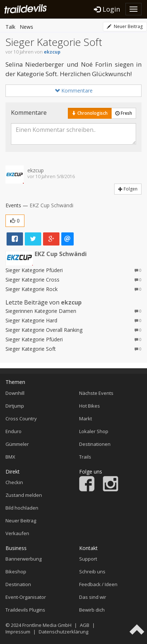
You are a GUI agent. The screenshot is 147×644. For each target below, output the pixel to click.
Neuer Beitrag (125, 26)
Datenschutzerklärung (63, 632)
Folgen (128, 189)
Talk (10, 27)
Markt (86, 419)
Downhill (15, 393)
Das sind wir (93, 597)
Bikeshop (16, 572)
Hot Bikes (90, 406)
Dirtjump (15, 406)
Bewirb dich (92, 610)
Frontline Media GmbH (47, 625)
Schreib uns (92, 572)
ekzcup (52, 52)
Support (88, 559)
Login (107, 9)
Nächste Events (96, 393)
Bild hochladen (22, 508)
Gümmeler (17, 444)
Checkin (14, 482)
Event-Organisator (26, 597)
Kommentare (74, 91)
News (26, 27)
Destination (18, 584)
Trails (85, 457)
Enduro (13, 431)
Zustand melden (24, 495)
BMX (10, 457)
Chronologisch (90, 113)
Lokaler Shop (94, 431)
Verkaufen (17, 533)
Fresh (124, 113)
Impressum (18, 632)
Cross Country (21, 419)
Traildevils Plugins (25, 610)
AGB (85, 625)
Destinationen (95, 444)
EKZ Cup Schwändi (51, 205)
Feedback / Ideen (98, 584)
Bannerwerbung (24, 559)
